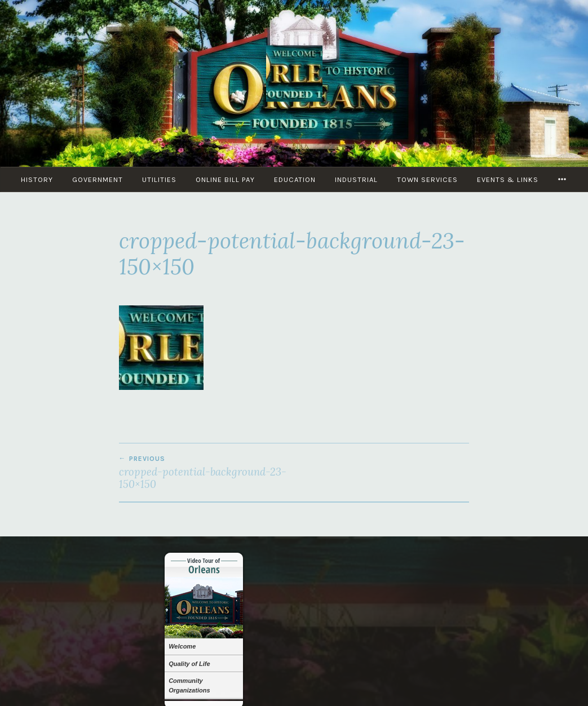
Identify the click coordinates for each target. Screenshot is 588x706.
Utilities (159, 179)
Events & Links (508, 179)
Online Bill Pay (225, 179)
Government (98, 179)
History (37, 179)
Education (295, 179)
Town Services (427, 179)
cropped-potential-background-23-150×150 (207, 473)
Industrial (356, 179)
